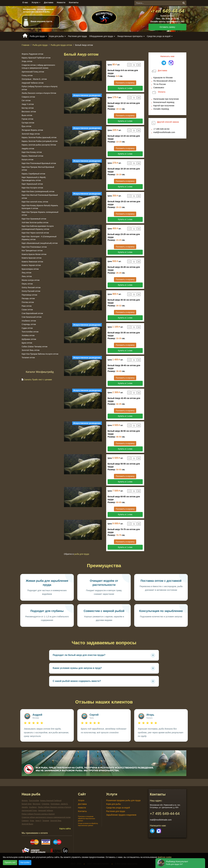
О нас (25, 2)
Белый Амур (27, 804)
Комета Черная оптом (31, 265)
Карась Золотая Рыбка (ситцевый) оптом (40, 141)
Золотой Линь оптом (31, 350)
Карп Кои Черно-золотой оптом (35, 233)
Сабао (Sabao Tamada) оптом (35, 347)
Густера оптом (28, 123)
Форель (25, 801)
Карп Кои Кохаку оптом (32, 152)
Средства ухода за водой (118, 808)
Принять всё (10, 862)
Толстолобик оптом (30, 332)
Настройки (25, 862)
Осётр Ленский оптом (31, 287)
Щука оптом (27, 343)
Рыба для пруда (40, 45)
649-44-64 (167, 11)
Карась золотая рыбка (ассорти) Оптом (39, 145)
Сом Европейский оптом (32, 313)
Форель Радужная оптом (32, 54)
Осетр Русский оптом (31, 291)
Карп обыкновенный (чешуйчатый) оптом (40, 243)
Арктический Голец (29, 811)
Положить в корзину (125, 83)
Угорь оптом (27, 61)
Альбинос (33, 807)
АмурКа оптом (28, 149)
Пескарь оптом (28, 298)
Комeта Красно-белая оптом (34, 254)
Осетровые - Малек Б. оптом (34, 79)
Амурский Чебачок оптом (33, 83)
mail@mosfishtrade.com (164, 132)
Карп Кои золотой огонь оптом (35, 202)
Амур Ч (38, 821)
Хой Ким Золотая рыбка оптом (35, 222)
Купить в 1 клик (125, 88)
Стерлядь (45, 804)
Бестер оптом (28, 108)
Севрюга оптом (28, 97)
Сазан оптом (27, 310)
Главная (25, 45)
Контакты (74, 2)
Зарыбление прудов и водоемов (121, 815)
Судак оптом (27, 328)
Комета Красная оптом (32, 258)
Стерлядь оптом (29, 324)
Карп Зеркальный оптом (32, 184)
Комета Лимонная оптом (32, 262)
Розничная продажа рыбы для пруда (123, 800)
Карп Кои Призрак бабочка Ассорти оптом (40, 354)
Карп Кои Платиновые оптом (34, 247)
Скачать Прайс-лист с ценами (38, 380)
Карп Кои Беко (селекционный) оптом (38, 191)
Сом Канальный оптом (31, 317)
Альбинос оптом (29, 321)
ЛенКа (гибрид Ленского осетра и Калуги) (55, 807)
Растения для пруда (77, 36)
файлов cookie (165, 857)
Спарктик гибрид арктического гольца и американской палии (46, 817)
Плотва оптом (28, 302)
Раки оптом (27, 306)
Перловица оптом (29, 295)
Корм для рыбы (113, 804)
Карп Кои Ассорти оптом (32, 188)
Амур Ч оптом (28, 104)
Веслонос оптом (29, 112)
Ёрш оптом (26, 126)
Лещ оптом (26, 273)
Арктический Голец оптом (33, 72)
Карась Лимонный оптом (32, 156)
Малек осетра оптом (31, 280)
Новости (61, 2)
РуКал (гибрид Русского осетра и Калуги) (38, 814)
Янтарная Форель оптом (32, 130)
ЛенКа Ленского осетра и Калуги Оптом (39, 93)
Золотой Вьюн (27, 824)
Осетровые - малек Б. (59, 804)
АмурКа (25, 807)
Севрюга (25, 821)
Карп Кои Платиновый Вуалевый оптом (39, 163)
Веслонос (37, 804)
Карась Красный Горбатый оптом (36, 58)
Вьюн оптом (27, 115)
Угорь (32, 821)
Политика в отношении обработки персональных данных (87, 819)
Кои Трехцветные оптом (32, 251)
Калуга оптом (27, 160)
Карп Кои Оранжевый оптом (34, 219)
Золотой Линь (56, 821)
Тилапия (46, 821)
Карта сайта (65, 829)
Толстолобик (34, 801)
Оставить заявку (167, 27)
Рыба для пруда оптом (61, 45)
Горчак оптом (27, 119)
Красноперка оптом (30, 269)
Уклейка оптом (28, 335)
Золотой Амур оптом (31, 134)
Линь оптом (27, 276)
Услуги (36, 2)
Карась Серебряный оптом (33, 174)
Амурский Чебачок (46, 811)
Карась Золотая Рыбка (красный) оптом (39, 137)
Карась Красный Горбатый (51, 801)
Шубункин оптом (29, 339)
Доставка (49, 2)
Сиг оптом (26, 100)
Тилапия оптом (28, 358)
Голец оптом (27, 75)
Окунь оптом (27, 284)
